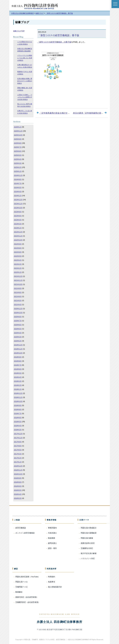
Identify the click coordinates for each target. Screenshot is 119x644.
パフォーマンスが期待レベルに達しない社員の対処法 (25, 58)
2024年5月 (18, 188)
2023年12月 (18, 200)
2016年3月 (18, 498)
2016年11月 (18, 470)
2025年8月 (18, 143)
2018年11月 (18, 397)
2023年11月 (18, 204)
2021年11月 (18, 280)
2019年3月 (18, 381)
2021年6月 (18, 297)
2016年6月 (18, 486)
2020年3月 (18, 337)
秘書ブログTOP (19, 31)
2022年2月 (18, 268)
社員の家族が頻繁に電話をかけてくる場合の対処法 (25, 81)
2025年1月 (18, 171)
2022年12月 (18, 232)
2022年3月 (18, 264)
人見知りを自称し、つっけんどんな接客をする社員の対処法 (25, 97)
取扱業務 (52, 538)
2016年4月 (18, 494)
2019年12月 (18, 345)
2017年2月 (18, 458)
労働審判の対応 (87, 548)
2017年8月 (18, 446)
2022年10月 (18, 240)
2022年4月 (18, 260)
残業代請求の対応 (88, 543)
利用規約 (52, 577)
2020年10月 (18, 313)
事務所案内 (52, 528)
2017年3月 (18, 454)
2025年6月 (18, 151)
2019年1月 (18, 389)
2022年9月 (18, 244)
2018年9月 (18, 405)
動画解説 (19, 592)
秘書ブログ (22, 22)
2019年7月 (18, 365)
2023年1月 (18, 228)
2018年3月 (18, 430)
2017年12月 (18, 434)
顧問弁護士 (52, 543)
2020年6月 (18, 325)
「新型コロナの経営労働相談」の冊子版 (54, 42)
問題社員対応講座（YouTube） (28, 577)
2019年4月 (18, 377)
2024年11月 (18, 175)
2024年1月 (18, 196)
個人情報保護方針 (55, 587)
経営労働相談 (21, 528)
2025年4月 (18, 159)
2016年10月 (18, 474)
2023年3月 (18, 224)
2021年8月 (18, 292)
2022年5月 (18, 256)
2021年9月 (18, 288)
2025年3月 (18, 163)
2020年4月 (18, 333)
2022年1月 (18, 272)
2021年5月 (18, 301)
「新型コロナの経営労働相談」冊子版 (59, 35)
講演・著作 (52, 548)
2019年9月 (18, 357)
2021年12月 (18, 276)
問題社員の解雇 (87, 538)
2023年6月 (18, 216)
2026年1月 (18, 127)
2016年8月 (18, 482)
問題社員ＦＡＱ (21, 582)
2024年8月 (18, 179)
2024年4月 (18, 192)
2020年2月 (18, 341)
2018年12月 (18, 393)
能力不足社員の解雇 (89, 553)
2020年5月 (18, 329)
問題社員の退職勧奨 (89, 533)
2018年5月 (18, 422)
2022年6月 (18, 252)
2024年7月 (18, 184)
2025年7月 (18, 147)
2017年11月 (18, 438)
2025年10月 (18, 135)
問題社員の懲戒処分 (89, 528)
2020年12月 (18, 309)
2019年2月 (18, 385)
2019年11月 (18, 349)
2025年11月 (18, 131)
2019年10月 (18, 353)
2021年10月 (18, 284)
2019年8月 (18, 361)
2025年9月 (18, 139)
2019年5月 (18, 373)
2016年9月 (18, 478)
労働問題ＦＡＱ (21, 587)
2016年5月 (18, 490)
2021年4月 (18, 305)
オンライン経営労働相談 (25, 533)
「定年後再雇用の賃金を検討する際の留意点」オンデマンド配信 (69, 113)
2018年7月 (18, 414)
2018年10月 (18, 401)
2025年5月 (18, 155)
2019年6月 (18, 369)
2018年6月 (18, 418)
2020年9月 (18, 317)
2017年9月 (18, 442)
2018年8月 (18, 410)
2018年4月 (18, 426)
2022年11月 (18, 236)
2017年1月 (18, 462)
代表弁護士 (52, 533)
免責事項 (52, 582)
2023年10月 (18, 208)
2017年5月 (18, 450)
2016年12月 (18, 466)
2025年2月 (18, 167)
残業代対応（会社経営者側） (27, 597)
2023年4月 (18, 220)
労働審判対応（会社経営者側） (28, 602)
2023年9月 (18, 212)
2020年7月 (18, 321)
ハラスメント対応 (88, 559)
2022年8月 (18, 248)
